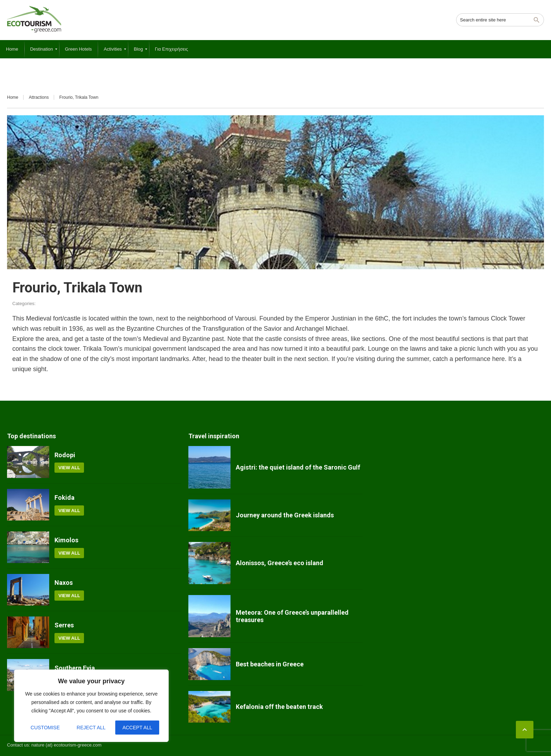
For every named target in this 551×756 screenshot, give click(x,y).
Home (13, 97)
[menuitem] (12, 49)
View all (69, 468)
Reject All (91, 728)
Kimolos (66, 540)
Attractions (39, 97)
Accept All (137, 728)
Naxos (64, 583)
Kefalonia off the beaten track (279, 707)
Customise (45, 728)
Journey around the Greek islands (285, 515)
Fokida (64, 497)
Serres (64, 625)
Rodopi (65, 455)
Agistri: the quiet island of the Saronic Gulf (298, 467)
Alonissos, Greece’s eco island (280, 563)
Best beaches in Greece (270, 664)
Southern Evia (75, 668)
